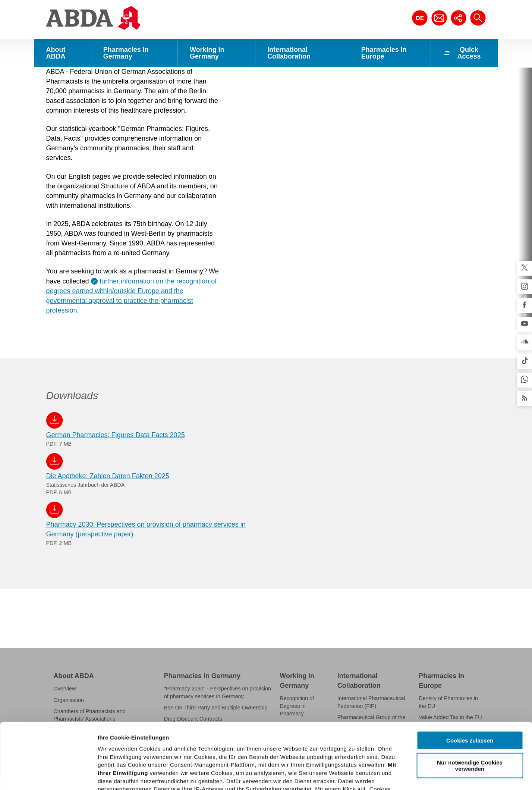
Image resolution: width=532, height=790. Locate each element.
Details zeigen (396, 775)
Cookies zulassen (470, 675)
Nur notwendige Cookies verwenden (470, 700)
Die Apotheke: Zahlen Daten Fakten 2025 (108, 463)
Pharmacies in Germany (126, 53)
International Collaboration (289, 53)
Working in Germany (207, 53)
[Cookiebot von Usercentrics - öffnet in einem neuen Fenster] (48, 775)
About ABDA (56, 53)
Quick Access (462, 53)
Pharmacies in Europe (384, 53)
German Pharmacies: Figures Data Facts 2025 (116, 422)
